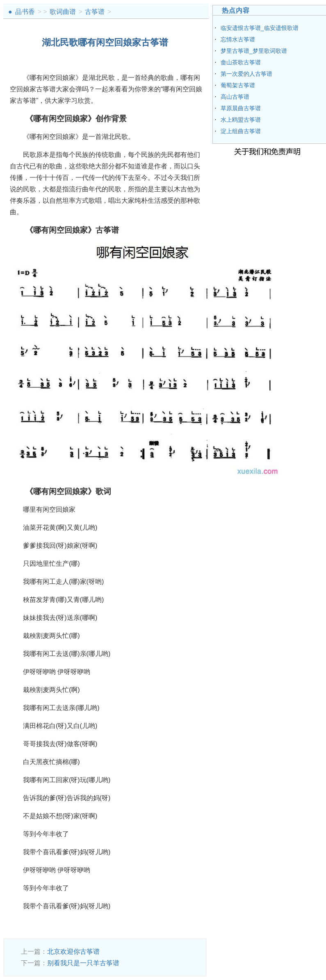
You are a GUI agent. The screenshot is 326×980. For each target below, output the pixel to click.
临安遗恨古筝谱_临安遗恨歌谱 (260, 28)
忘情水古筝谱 (238, 39)
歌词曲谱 (63, 12)
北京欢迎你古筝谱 (73, 952)
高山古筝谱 (235, 97)
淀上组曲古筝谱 (241, 131)
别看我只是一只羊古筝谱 (83, 963)
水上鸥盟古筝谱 (241, 120)
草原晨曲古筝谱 (241, 108)
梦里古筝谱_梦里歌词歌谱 (254, 51)
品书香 (25, 12)
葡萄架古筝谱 (238, 85)
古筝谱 (95, 12)
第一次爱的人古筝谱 (246, 74)
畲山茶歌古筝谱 (241, 62)
